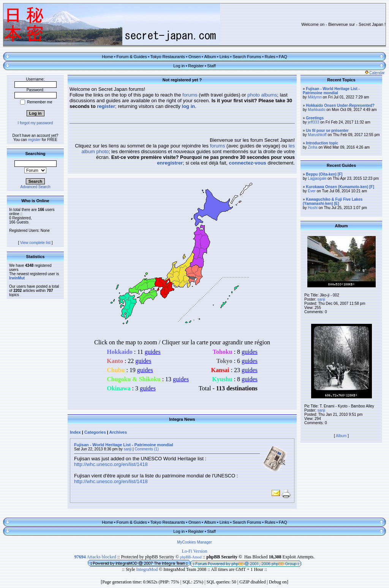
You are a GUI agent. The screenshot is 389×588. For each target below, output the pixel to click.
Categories (95, 432)
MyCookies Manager (194, 542)
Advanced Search (36, 187)
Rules (270, 57)
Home (107, 57)
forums (190, 95)
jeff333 (313, 122)
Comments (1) (146, 449)
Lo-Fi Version (195, 551)
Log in (179, 66)
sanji (128, 449)
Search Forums (247, 57)
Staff (211, 66)
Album (210, 57)
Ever (312, 191)
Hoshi (313, 208)
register (34, 140)
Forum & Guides (132, 57)
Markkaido (316, 110)
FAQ (283, 57)
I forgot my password (36, 123)
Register (196, 66)
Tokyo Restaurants (168, 57)
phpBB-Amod (191, 557)
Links (225, 57)
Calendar (375, 73)
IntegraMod (148, 569)
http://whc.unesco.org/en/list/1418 (111, 464)
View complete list (35, 243)
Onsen (194, 57)
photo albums (262, 95)
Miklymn (315, 97)
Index (75, 432)
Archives (118, 432)
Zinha (312, 147)
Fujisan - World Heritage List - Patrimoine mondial (124, 445)
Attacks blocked (95, 557)
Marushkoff (317, 135)
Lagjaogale (317, 178)
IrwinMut (17, 278)
